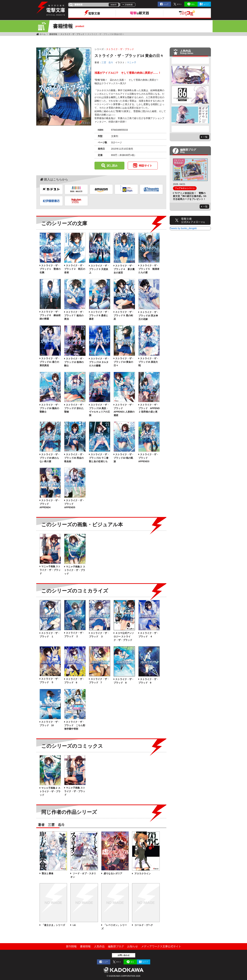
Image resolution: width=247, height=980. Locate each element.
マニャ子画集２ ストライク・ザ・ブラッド (75, 570)
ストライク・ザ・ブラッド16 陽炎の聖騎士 (50, 408)
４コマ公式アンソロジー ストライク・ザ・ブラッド (124, 637)
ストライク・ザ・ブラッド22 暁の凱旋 (124, 458)
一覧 (205, 137)
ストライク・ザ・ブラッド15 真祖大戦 (149, 362)
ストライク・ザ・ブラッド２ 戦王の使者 (75, 269)
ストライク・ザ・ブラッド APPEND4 (50, 504)
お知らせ (133, 946)
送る (193, 4)
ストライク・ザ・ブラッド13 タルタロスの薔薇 (99, 362)
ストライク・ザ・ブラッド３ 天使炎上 (99, 269)
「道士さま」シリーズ (53, 925)
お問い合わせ (124, 955)
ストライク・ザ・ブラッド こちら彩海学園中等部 (75, 725)
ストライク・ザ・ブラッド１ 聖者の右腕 (50, 269)
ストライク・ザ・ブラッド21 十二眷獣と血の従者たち (99, 458)
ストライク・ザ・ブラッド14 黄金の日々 (124, 362)
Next (190, 129)
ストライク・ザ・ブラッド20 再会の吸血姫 (74, 458)
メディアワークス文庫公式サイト (161, 946)
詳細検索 (129, 5)
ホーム (43, 34)
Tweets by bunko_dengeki (183, 228)
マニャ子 (132, 62)
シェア (166, 4)
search (113, 5)
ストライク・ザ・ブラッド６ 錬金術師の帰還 (50, 315)
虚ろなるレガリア (113, 873)
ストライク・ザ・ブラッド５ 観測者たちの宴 (149, 269)
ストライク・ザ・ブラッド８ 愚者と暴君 (99, 315)
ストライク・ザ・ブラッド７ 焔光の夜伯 (74, 315)
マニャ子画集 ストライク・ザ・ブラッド (50, 570)
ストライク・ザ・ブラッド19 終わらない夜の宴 (50, 458)
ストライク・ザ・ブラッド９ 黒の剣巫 (124, 315)
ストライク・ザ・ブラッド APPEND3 (149, 458)
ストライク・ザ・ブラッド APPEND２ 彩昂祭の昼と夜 (149, 408)
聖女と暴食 (47, 873)
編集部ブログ (116, 946)
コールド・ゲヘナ (143, 925)
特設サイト (146, 166)
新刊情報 (71, 946)
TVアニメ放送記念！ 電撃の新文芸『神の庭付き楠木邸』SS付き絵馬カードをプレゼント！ (190, 196)
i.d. (74, 925)
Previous (190, 61)
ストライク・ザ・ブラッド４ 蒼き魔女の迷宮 (124, 269)
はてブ (206, 4)
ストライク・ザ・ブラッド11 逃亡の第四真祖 (50, 362)
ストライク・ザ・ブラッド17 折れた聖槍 (74, 408)
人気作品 (99, 946)
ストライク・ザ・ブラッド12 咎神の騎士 (74, 362)
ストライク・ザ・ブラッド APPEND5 (74, 504)
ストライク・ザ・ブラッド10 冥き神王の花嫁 (149, 316)
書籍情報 (53, 34)
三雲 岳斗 (107, 62)
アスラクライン (142, 874)
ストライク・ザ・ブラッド (72, 34)
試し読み (112, 166)
